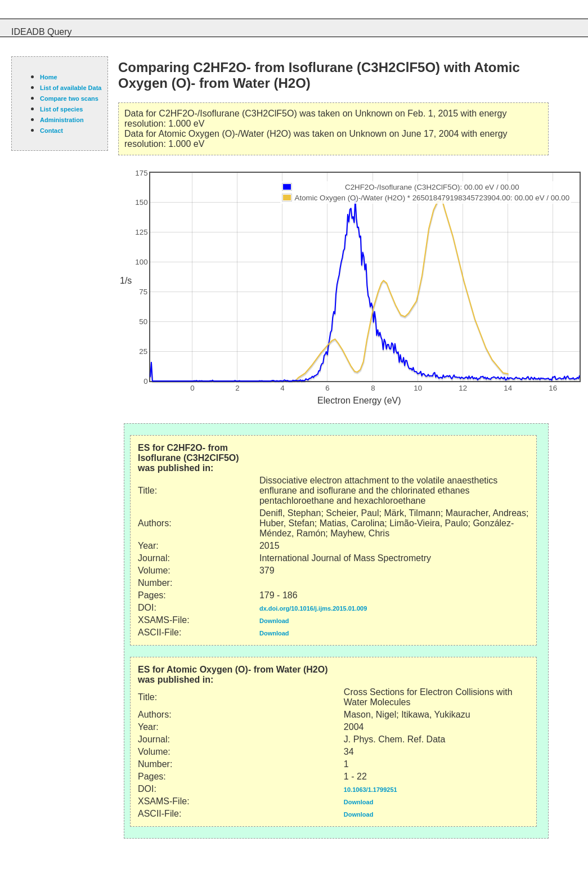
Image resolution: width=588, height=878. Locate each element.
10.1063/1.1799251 (371, 790)
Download (274, 621)
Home (49, 77)
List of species (61, 109)
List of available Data (71, 88)
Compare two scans (69, 98)
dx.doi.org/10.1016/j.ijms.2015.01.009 (313, 608)
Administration (62, 120)
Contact (51, 131)
